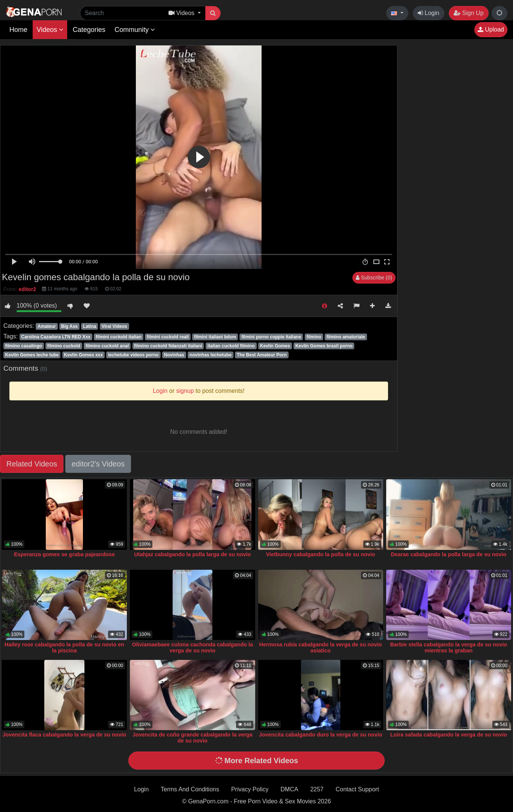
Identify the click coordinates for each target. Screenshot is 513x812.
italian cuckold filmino (231, 346)
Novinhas (174, 355)
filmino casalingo (24, 346)
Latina (90, 326)
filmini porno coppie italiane (271, 337)
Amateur (47, 326)
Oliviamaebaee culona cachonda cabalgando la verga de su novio (193, 647)
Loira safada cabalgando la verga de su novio (449, 735)
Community (135, 30)
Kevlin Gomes (275, 346)
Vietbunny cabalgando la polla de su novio (321, 554)
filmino (314, 337)
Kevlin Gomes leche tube (32, 355)
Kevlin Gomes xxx (83, 355)
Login (429, 13)
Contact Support (357, 789)
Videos (50, 30)
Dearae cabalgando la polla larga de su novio (448, 554)
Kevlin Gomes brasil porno (324, 346)
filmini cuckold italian (119, 337)
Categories (89, 30)
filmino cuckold (64, 346)
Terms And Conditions (190, 789)
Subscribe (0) (374, 278)
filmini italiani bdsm (215, 337)
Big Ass (69, 326)
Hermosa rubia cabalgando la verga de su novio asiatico (321, 647)
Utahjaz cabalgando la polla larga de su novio (192, 554)
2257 (317, 789)
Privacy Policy (250, 789)
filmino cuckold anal (107, 346)
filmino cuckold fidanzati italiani (168, 346)
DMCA (290, 789)
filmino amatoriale (346, 337)
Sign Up (469, 13)
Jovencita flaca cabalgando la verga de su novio (65, 735)
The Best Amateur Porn (262, 355)
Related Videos (32, 464)
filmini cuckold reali (168, 337)
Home (18, 30)
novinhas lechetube (211, 355)
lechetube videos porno (133, 355)
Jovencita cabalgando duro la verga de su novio (321, 735)
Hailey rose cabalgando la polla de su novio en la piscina (64, 647)
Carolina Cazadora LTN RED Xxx (56, 337)
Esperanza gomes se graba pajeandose (64, 554)
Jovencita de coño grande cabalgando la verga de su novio (193, 738)
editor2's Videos (98, 464)
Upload (491, 29)
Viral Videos (114, 326)
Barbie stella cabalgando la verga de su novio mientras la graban (448, 647)
